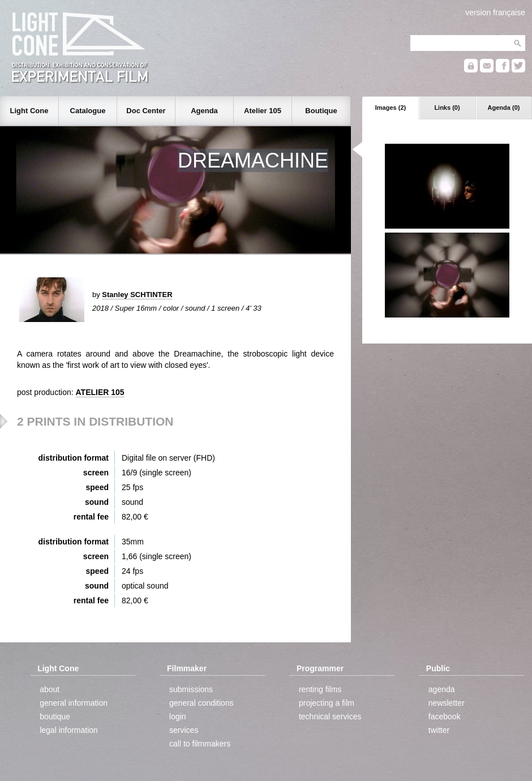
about (50, 689)
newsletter (447, 703)
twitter (439, 730)
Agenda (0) (504, 108)
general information (74, 703)
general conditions (201, 703)
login (178, 716)
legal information (69, 730)
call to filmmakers (200, 744)
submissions (191, 689)
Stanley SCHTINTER (137, 295)
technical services (330, 716)
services (184, 730)
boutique (55, 716)
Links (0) (447, 108)
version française (495, 12)
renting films (320, 689)
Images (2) (391, 108)
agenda (442, 689)
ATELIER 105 (100, 392)
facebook (445, 716)
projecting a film (327, 703)
